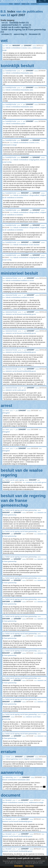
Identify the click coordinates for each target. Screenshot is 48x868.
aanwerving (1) (20, 34)
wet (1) (5, 23)
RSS (11, 4)
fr (45, 1)
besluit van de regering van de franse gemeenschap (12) (23, 31)
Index (11, 11)
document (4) (35, 34)
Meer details (29, 866)
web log (25, 4)
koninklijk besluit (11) (19, 23)
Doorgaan (18, 866)
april (14, 15)
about (17, 4)
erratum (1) (7, 34)
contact (35, 4)
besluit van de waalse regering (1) (16, 27)
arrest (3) (27, 25)
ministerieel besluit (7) (11, 25)
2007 (22, 15)
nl (40, 1)
